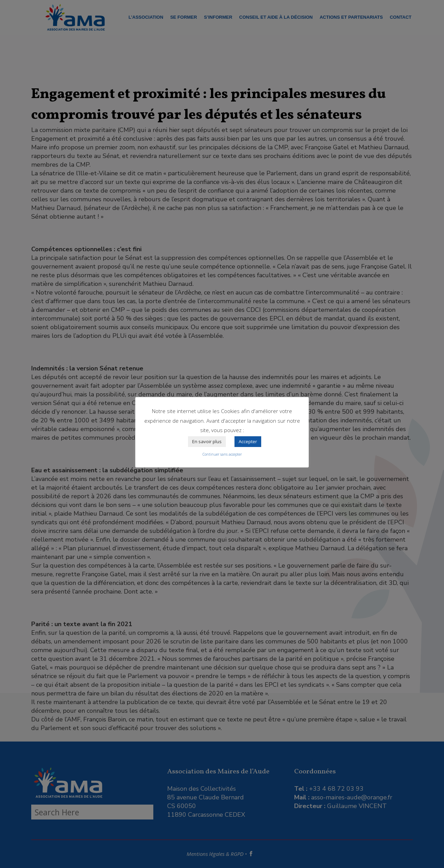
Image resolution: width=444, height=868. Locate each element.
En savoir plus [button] (207, 441)
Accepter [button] (248, 441)
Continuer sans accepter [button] (222, 454)
